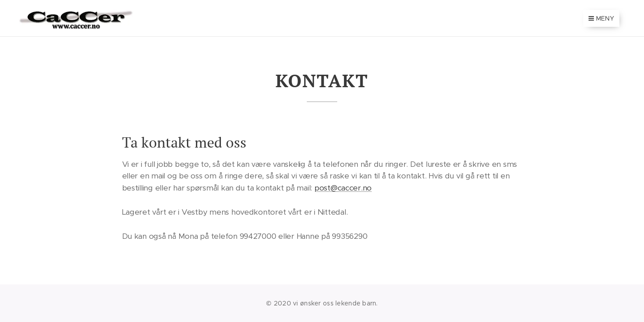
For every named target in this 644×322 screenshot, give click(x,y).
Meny (601, 18)
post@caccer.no (343, 188)
